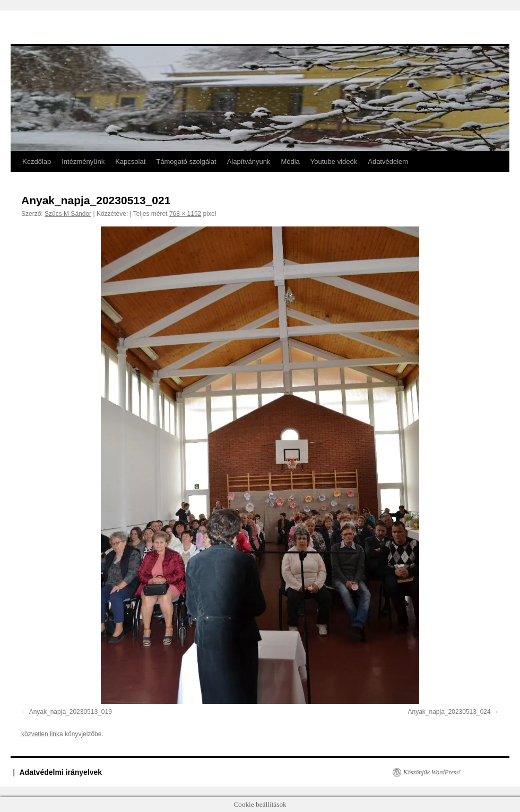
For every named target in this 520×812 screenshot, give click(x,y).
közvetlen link (40, 734)
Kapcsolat (130, 161)
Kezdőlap (37, 161)
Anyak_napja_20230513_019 (71, 712)
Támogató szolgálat (186, 161)
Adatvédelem (388, 161)
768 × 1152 (185, 214)
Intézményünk (83, 161)
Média (290, 161)
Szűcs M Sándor (68, 214)
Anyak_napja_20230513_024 (449, 712)
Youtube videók (334, 161)
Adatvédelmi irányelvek (61, 772)
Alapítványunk (249, 161)
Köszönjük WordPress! (432, 772)
